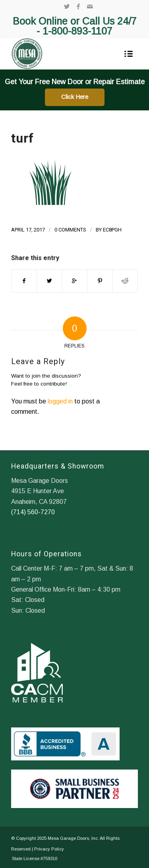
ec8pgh (112, 230)
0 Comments (70, 230)
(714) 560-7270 (33, 512)
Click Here (75, 97)
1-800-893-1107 (77, 31)
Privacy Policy (49, 849)
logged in (60, 401)
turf (22, 138)
